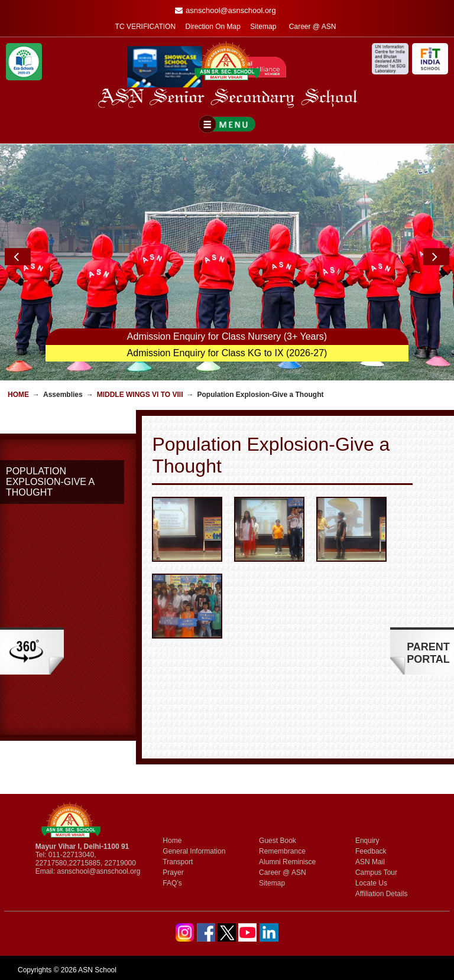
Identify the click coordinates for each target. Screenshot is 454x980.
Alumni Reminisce (287, 862)
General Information (194, 851)
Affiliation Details (382, 894)
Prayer (173, 872)
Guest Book (278, 841)
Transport (178, 862)
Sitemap (263, 27)
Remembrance (282, 851)
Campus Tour (376, 872)
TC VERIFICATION (145, 27)
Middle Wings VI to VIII (140, 395)
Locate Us (371, 883)
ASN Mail (370, 862)
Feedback (371, 851)
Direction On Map (213, 27)
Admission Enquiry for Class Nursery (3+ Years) (227, 336)
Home (18, 395)
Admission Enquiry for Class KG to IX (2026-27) (227, 353)
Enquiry (367, 841)
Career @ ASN (313, 27)
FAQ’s (172, 883)
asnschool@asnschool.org (98, 871)
